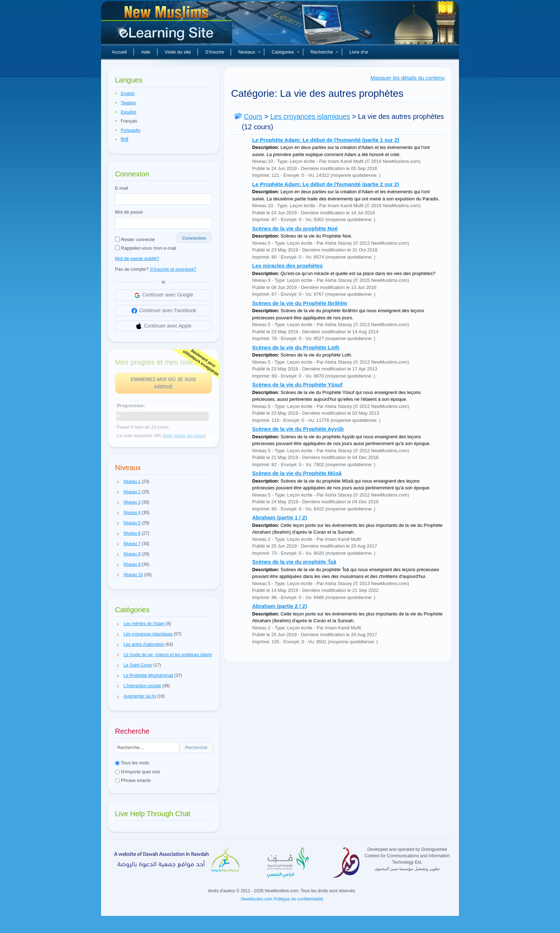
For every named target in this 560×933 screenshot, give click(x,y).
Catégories (286, 52)
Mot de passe (129, 212)
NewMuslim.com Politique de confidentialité (282, 899)
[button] (118, 482)
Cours (253, 116)
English (128, 94)
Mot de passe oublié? (137, 258)
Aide (146, 52)
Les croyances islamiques (310, 116)
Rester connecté (135, 240)
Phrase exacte (133, 780)
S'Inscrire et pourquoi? (173, 269)
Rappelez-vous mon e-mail (146, 248)
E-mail (122, 188)
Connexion (194, 238)
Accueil (119, 52)
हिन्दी (124, 140)
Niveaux (249, 52)
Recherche (324, 52)
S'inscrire (214, 52)
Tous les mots (132, 763)
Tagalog (128, 103)
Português (131, 130)
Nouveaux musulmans (167, 25)
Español (128, 112)
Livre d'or (359, 52)
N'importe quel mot (137, 772)
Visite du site (178, 52)
